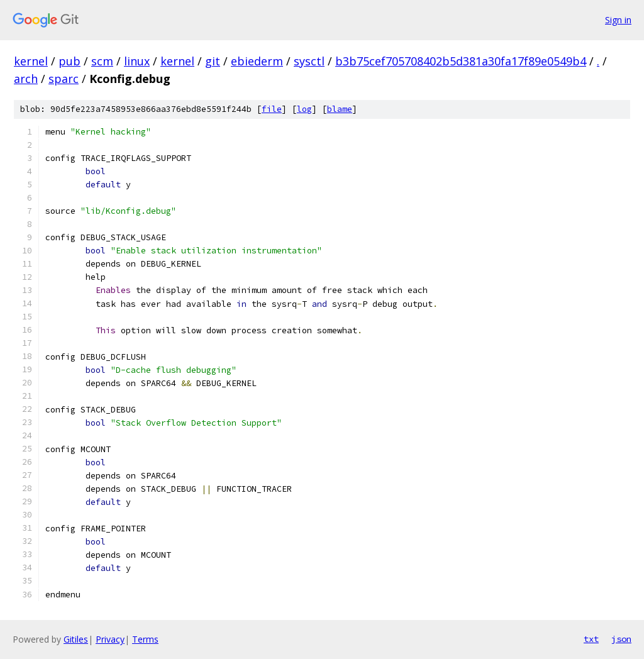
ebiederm (257, 61)
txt (591, 639)
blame (340, 109)
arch (26, 79)
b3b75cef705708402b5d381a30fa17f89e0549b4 (461, 61)
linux (137, 61)
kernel (31, 61)
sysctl (309, 61)
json (621, 639)
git (213, 61)
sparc (64, 79)
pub (69, 61)
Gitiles (76, 639)
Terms (145, 639)
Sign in (618, 20)
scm (102, 61)
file (272, 109)
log (304, 109)
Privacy (110, 639)
